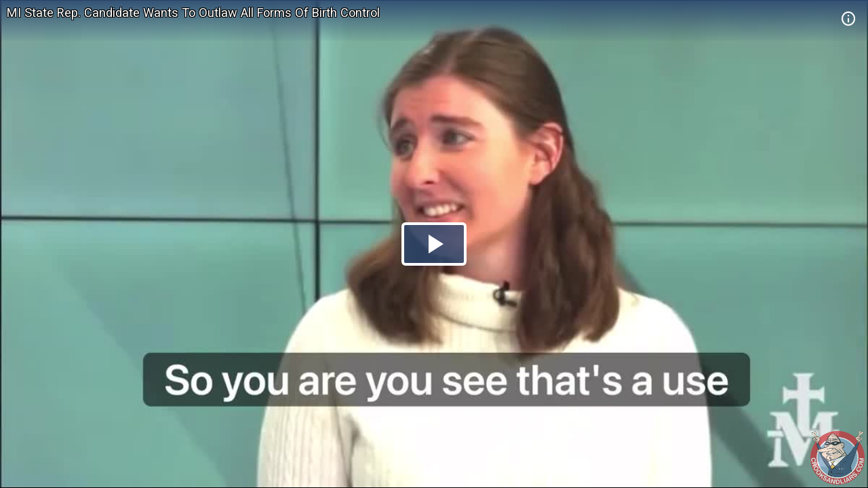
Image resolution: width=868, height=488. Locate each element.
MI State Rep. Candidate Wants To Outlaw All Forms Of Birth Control (193, 13)
